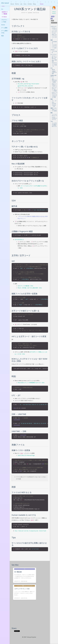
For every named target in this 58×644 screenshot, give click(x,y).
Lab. (21, 3)
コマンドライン (55, 23)
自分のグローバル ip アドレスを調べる (54, 64)
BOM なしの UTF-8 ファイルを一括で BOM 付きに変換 (54, 95)
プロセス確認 (54, 52)
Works (17, 3)
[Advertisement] (30, 616)
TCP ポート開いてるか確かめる (54, 57)
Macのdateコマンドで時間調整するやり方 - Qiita (31, 383)
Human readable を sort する (54, 118)
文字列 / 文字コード (53, 76)
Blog (34, 3)
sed (53, 78)
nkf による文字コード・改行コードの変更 (54, 89)
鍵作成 (53, 70)
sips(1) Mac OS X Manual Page (26, 455)
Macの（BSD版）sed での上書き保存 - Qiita (30, 288)
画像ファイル (54, 108)
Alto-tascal (5, 3)
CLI (2, 9)
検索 (52, 40)
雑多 (52, 113)
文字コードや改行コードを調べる (54, 85)
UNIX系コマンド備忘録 (5, 13)
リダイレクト (54, 26)
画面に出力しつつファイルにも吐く (54, 36)
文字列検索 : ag (54, 42)
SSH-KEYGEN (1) (19, 240)
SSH (52, 68)
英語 (2, 36)
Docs (25, 3)
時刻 (52, 99)
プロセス (53, 50)
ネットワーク (54, 54)
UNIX (52, 21)
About (12, 3)
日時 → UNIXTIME (54, 103)
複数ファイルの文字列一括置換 (54, 81)
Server (3, 25)
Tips (52, 121)
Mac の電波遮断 (54, 60)
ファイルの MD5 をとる (54, 115)
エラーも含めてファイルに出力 (54, 32)
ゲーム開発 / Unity (5, 32)
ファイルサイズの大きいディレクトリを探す (54, 46)
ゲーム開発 (4, 28)
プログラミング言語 (4, 21)
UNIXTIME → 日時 (54, 106)
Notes (42, 3)
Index (3, 6)
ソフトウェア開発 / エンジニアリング (25, 586)
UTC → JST (54, 101)
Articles (30, 3)
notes (53, 16)
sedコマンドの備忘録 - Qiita (25, 286)
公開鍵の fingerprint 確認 (54, 72)
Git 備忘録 (4, 17)
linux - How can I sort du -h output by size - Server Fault (30, 531)
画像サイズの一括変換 (54, 110)
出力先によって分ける (54, 29)
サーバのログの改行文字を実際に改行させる (54, 125)
